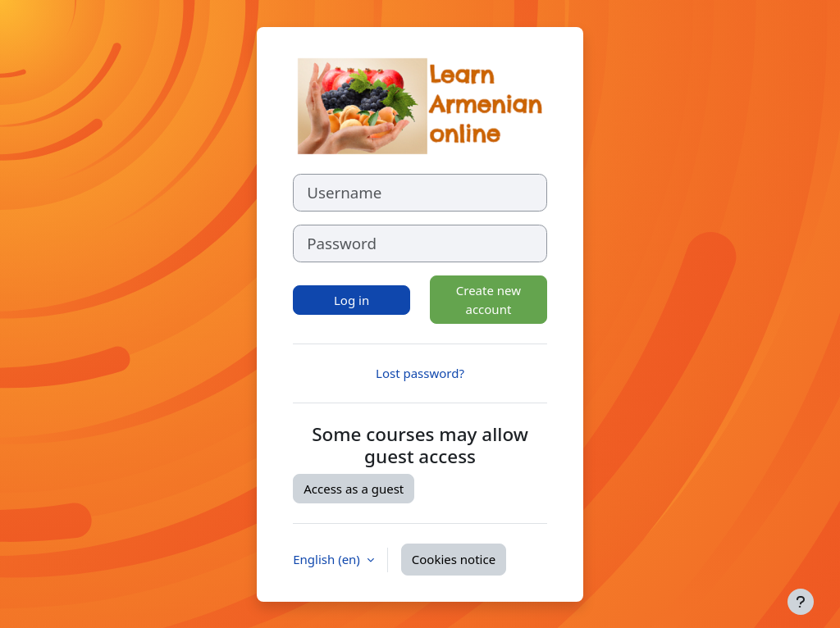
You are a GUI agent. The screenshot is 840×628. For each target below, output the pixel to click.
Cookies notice (454, 559)
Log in (352, 300)
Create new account (488, 300)
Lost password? (420, 373)
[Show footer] (801, 602)
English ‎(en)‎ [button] (328, 559)
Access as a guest (354, 489)
